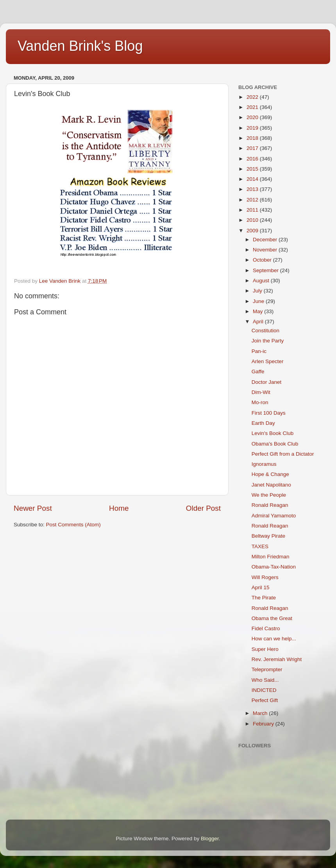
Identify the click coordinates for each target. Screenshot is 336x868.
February (264, 724)
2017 (253, 148)
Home (119, 508)
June (259, 301)
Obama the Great (272, 618)
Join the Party (268, 341)
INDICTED (264, 690)
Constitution (265, 331)
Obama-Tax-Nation (274, 567)
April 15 (261, 587)
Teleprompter (267, 669)
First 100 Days (269, 413)
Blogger (210, 839)
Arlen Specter (268, 361)
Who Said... (265, 680)
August (262, 281)
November (266, 250)
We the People (269, 495)
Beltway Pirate (268, 536)
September (266, 270)
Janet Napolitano (271, 485)
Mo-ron (260, 402)
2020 (253, 117)
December (266, 240)
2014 (253, 179)
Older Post (203, 508)
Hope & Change (270, 474)
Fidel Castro (266, 628)
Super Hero (265, 649)
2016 (253, 159)
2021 (253, 107)
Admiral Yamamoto (274, 516)
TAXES (260, 546)
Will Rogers (265, 577)
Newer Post (33, 508)
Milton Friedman (271, 557)
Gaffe (258, 372)
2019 (253, 128)
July (258, 291)
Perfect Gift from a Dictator (283, 454)
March (261, 713)
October (263, 260)
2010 (253, 220)
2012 (253, 200)
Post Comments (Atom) (73, 525)
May (258, 311)
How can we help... (274, 639)
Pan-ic (259, 351)
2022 (253, 97)
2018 (253, 138)
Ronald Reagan (270, 505)
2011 (253, 210)
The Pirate (264, 598)
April (259, 322)
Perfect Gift (265, 700)
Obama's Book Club (275, 444)
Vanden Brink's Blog (80, 46)
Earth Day (263, 423)
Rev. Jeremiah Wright (277, 659)
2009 (253, 231)
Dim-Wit (261, 392)
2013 (253, 189)
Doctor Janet (267, 382)
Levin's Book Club (273, 433)
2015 (253, 169)
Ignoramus (264, 464)
